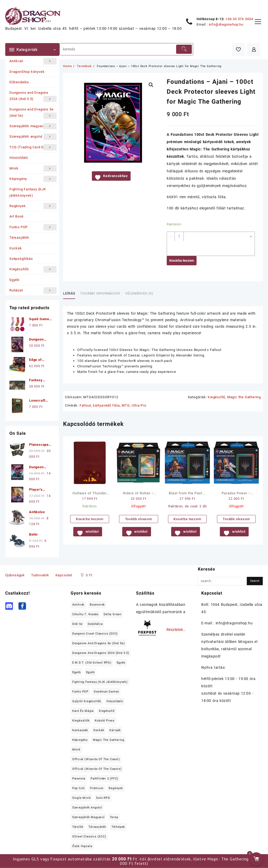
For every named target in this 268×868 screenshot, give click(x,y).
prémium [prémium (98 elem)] (97, 788)
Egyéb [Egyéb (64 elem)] (121, 663)
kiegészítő (216, 397)
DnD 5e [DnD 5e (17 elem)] (77, 624)
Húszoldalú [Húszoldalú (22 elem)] (115, 701)
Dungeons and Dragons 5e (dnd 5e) (33, 113)
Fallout (85, 405)
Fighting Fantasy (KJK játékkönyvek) (28, 192)
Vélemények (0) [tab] (139, 293)
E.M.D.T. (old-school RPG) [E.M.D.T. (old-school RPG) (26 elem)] (92, 663)
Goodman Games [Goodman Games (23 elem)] (106, 692)
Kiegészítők (33, 269)
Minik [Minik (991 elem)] (76, 750)
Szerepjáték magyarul (33, 126)
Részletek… (176, 630)
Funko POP (33, 227)
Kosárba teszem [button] (90, 519)
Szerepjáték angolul (33, 137)
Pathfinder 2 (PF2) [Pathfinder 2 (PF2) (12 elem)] (104, 779)
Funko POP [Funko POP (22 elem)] (80, 692)
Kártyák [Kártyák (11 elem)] (115, 730)
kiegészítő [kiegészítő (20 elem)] (107, 711)
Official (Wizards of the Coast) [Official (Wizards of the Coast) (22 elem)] (96, 759)
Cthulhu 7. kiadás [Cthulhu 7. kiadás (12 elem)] (85, 614)
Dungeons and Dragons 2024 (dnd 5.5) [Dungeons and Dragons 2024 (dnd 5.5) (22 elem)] (101, 653)
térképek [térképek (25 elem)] (118, 827)
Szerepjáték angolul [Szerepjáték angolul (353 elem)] (87, 808)
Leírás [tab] (69, 293)
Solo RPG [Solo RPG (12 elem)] (103, 798)
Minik (33, 168)
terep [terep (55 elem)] (114, 817)
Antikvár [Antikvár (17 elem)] (78, 605)
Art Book (16, 216)
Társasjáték (19, 237)
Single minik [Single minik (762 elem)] (82, 798)
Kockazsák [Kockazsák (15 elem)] (80, 730)
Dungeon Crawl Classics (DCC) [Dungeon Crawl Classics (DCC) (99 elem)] (95, 634)
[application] (216, 244)
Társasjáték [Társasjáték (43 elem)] (97, 827)
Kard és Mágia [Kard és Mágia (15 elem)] (83, 711)
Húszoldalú (19, 158)
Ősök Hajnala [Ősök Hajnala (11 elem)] (82, 846)
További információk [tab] (100, 293)
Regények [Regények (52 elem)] (116, 788)
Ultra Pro (139, 405)
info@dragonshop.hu (226, 24)
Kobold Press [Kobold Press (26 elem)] (105, 721)
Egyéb (14, 280)
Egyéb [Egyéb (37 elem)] (77, 672)
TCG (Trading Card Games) (33, 147)
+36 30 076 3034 (239, 19)
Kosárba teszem (182, 260)
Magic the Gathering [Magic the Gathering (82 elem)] (109, 740)
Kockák (16, 248)
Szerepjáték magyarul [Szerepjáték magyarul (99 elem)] (88, 817)
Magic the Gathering (244, 397)
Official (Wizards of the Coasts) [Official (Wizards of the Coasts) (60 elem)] (97, 769)
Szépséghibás (21, 259)
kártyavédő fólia (106, 405)
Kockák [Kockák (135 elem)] (99, 730)
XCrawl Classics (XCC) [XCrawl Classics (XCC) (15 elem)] (89, 837)
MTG (126, 405)
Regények (33, 206)
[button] (151, 85)
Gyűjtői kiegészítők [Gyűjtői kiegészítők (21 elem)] (87, 701)
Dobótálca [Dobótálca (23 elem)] (95, 624)
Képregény (33, 179)
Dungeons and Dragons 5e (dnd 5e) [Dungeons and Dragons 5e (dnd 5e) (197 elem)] (99, 643)
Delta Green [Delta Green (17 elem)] (113, 614)
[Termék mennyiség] (179, 236)
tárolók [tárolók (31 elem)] (78, 827)
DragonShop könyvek (27, 72)
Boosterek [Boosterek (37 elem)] (97, 605)
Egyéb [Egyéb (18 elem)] (90, 672)
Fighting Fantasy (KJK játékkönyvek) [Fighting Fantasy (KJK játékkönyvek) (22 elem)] (100, 682)
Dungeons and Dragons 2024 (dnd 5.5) (33, 96)
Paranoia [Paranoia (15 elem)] (79, 779)
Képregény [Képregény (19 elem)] (80, 740)
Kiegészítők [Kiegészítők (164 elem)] (81, 721)
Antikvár (33, 61)
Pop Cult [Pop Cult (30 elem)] (79, 788)
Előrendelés (19, 82)
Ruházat (33, 290)
